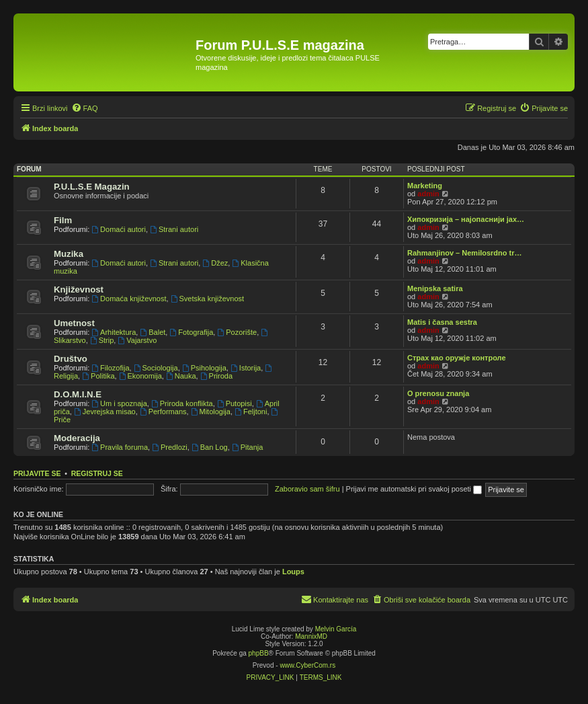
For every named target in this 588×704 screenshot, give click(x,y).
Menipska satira (435, 288)
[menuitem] (85, 108)
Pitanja (247, 447)
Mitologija (211, 412)
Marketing (425, 186)
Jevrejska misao (105, 412)
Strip (102, 340)
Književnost (79, 289)
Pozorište (237, 332)
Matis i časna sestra (442, 322)
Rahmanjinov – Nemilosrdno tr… (465, 253)
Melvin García (336, 629)
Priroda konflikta (182, 403)
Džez (215, 263)
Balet (153, 332)
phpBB (259, 653)
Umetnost (74, 323)
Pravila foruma (120, 447)
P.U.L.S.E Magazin (92, 187)
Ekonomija (140, 376)
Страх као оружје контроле (457, 358)
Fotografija (191, 332)
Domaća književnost (129, 299)
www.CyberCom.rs (307, 665)
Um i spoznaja (119, 403)
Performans (163, 412)
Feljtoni (251, 412)
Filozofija (110, 368)
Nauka (181, 376)
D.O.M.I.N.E (78, 394)
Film (63, 220)
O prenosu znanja (438, 393)
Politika (98, 376)
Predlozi (170, 447)
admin (428, 194)
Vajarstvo (137, 340)
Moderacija (77, 438)
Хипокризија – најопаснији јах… (466, 219)
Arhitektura (114, 332)
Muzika (69, 254)
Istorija (246, 368)
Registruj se (97, 473)
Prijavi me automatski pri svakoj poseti (414, 489)
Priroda (216, 376)
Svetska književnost (207, 299)
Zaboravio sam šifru (307, 489)
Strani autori (174, 229)
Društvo (71, 359)
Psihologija (204, 368)
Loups (293, 572)
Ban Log (210, 447)
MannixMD (311, 636)
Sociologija (156, 368)
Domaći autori (119, 229)
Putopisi (235, 403)
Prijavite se (37, 473)
